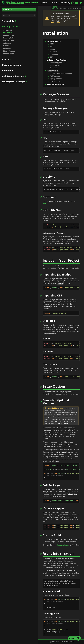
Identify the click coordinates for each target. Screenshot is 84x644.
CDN (52, 57)
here (44, 203)
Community (65, 3)
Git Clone (54, 52)
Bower (52, 49)
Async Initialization (55, 84)
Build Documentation (61, 545)
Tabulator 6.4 (56, 23)
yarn (52, 46)
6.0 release (64, 423)
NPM (52, 44)
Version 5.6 (19, 10)
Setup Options (9, 40)
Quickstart (8, 30)
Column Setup (9, 35)
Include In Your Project (57, 60)
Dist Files (54, 68)
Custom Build (8, 54)
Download (54, 54)
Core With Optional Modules (61, 73)
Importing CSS (56, 65)
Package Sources (54, 41)
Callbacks (7, 43)
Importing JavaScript (57, 275)
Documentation (31, 3)
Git (45, 177)
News (54, 3)
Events (6, 46)
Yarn (45, 120)
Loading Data (9, 38)
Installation (8, 33)
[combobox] (19, 15)
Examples (45, 3)
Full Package (55, 76)
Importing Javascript (58, 63)
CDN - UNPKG (52, 210)
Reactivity (7, 48)
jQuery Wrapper (9, 51)
